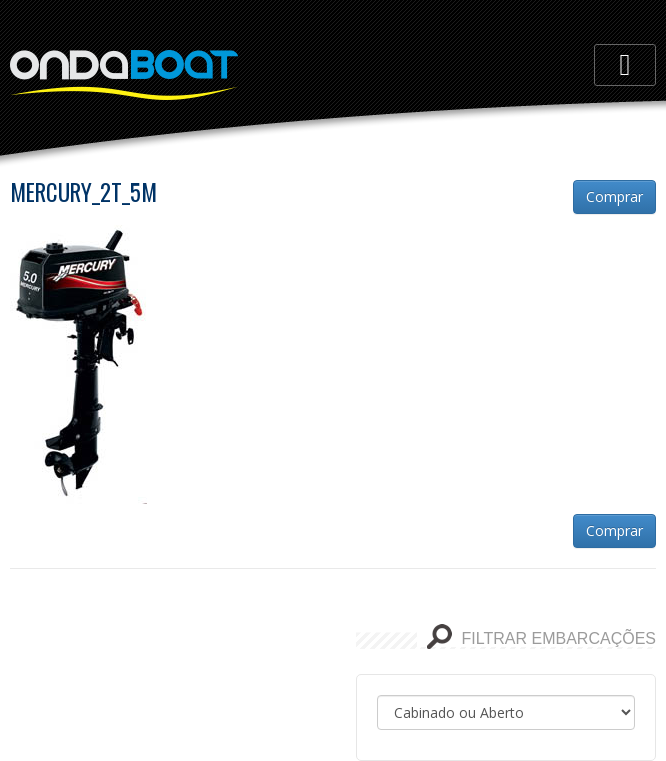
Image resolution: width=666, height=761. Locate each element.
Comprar (614, 196)
